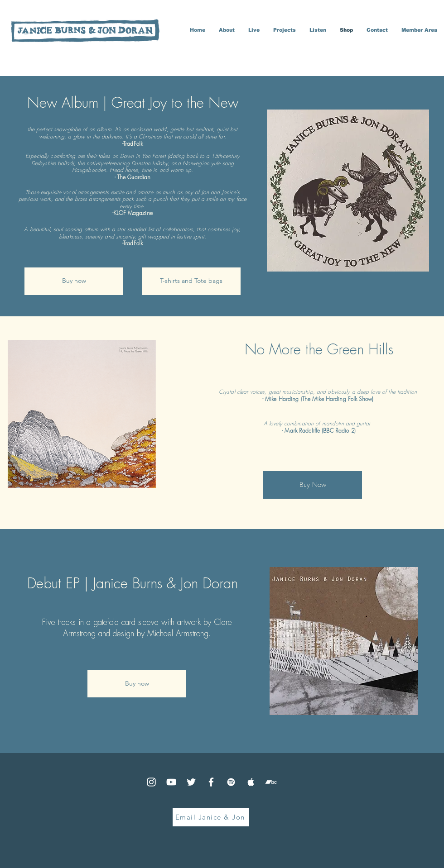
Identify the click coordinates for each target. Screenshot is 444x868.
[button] (285, 30)
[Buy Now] (313, 485)
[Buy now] (74, 281)
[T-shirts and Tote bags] (191, 281)
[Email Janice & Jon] (211, 817)
